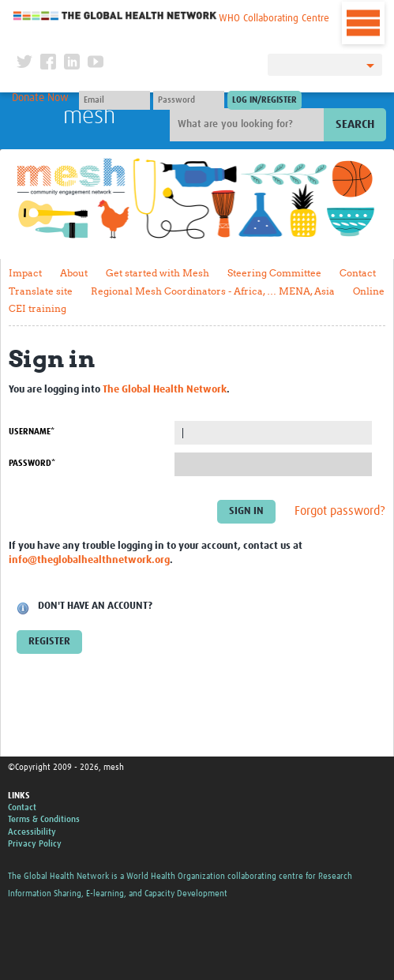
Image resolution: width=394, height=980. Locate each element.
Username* (32, 432)
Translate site (41, 291)
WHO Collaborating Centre (274, 19)
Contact (358, 273)
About (74, 273)
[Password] (189, 100)
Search (355, 124)
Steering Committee (274, 273)
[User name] (114, 100)
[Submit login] (265, 100)
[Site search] (249, 125)
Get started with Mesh (158, 273)
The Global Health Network (115, 15)
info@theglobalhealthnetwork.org (89, 560)
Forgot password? (340, 511)
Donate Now (40, 98)
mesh (89, 116)
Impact (25, 273)
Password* (32, 463)
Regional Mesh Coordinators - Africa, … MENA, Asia (213, 291)
